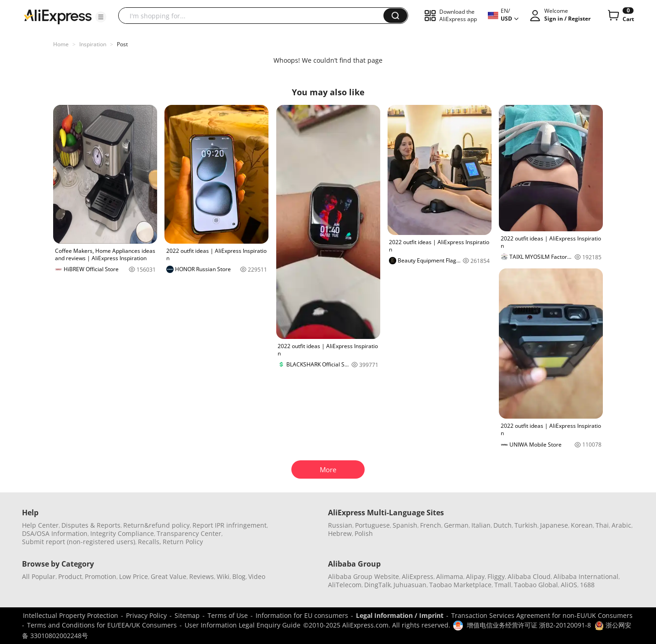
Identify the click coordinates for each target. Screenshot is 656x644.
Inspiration (93, 44)
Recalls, (150, 542)
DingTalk (377, 585)
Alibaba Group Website (364, 576)
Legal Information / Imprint (400, 615)
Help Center (40, 525)
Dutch (503, 525)
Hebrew (340, 533)
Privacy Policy (146, 615)
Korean (582, 525)
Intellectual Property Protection (71, 615)
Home (61, 44)
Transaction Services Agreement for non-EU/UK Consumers (542, 615)
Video (257, 576)
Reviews (202, 576)
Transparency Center (189, 533)
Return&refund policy (156, 525)
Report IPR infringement (230, 525)
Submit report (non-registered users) (79, 542)
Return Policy (183, 542)
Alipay (475, 576)
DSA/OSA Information (55, 533)
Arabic (621, 525)
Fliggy (496, 576)
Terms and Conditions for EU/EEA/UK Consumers (102, 625)
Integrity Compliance (122, 533)
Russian (340, 525)
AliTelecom (345, 585)
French (431, 525)
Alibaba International (586, 576)
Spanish (405, 525)
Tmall (503, 585)
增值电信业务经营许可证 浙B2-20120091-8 (529, 625)
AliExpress (418, 576)
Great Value (169, 576)
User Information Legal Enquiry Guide (243, 625)
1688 (587, 585)
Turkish (526, 525)
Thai (602, 525)
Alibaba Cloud (529, 576)
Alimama (450, 576)
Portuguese (372, 525)
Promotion (101, 576)
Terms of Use (228, 615)
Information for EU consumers (302, 615)
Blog (239, 576)
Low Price (134, 576)
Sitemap (187, 615)
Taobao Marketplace (460, 585)
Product (70, 576)
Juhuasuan (410, 585)
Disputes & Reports (91, 525)
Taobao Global (536, 585)
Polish (364, 533)
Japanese (554, 525)
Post (122, 44)
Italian (481, 525)
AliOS (569, 585)
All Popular (39, 576)
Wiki (223, 576)
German (456, 525)
